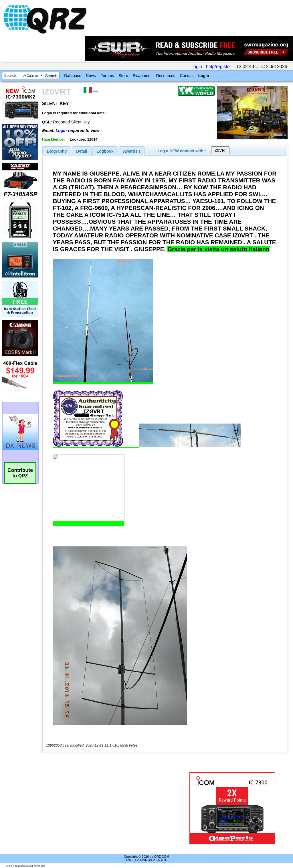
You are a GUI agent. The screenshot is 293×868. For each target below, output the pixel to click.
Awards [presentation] (132, 151)
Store (123, 76)
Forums (107, 76)
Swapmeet (142, 76)
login (197, 67)
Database (73, 76)
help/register (219, 67)
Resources (166, 76)
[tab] (57, 151)
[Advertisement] (113, 808)
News (91, 76)
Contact (187, 76)
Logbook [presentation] (105, 151)
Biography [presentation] (57, 151)
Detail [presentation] (82, 151)
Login (204, 76)
